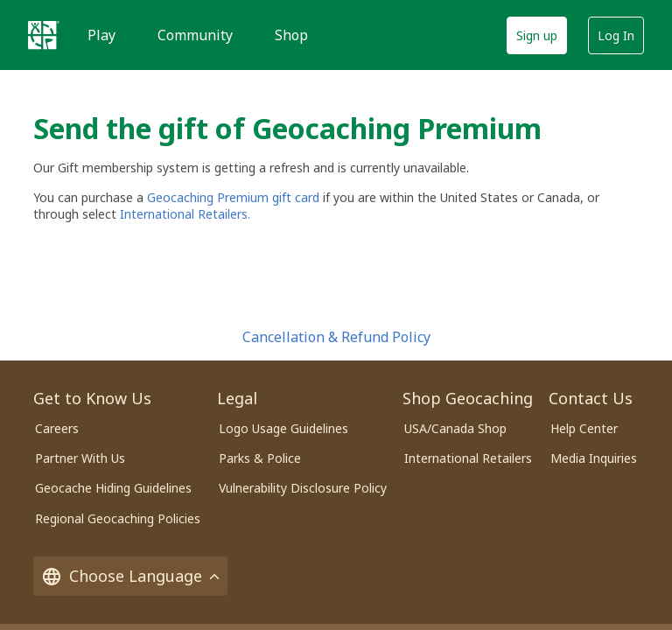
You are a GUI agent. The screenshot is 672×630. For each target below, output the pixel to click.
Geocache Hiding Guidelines (113, 488)
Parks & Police (260, 458)
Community (195, 35)
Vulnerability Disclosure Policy (303, 488)
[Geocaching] (44, 35)
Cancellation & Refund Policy (336, 337)
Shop (291, 35)
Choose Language (130, 576)
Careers (57, 428)
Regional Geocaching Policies (118, 518)
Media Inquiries (594, 458)
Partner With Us (80, 458)
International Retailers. (185, 214)
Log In (616, 35)
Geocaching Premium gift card (235, 197)
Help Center (584, 428)
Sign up (537, 35)
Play (101, 35)
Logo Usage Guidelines (283, 428)
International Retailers (468, 458)
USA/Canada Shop (455, 428)
